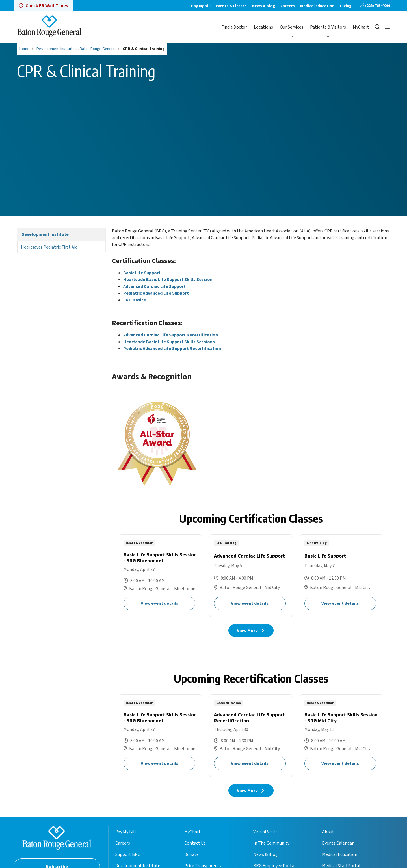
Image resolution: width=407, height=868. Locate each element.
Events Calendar (338, 843)
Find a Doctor (234, 27)
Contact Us (195, 843)
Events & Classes (231, 6)
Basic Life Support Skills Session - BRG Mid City (341, 736)
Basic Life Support (142, 273)
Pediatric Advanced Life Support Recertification (172, 349)
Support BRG (128, 854)
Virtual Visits (265, 832)
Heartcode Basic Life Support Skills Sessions (169, 342)
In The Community (271, 843)
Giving (346, 6)
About (328, 832)
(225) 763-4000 (375, 6)
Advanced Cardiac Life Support (154, 286)
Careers (288, 6)
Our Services (292, 27)
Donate (191, 854)
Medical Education (317, 6)
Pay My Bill (201, 6)
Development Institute (45, 234)
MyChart (361, 27)
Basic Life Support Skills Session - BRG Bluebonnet (161, 576)
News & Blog (264, 6)
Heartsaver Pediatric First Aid (49, 247)
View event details (160, 603)
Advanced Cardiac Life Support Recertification (171, 335)
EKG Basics (135, 300)
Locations (263, 27)
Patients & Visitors (328, 27)
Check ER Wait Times (43, 6)
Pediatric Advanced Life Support (156, 293)
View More (251, 631)
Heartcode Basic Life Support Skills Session (168, 280)
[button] (387, 27)
